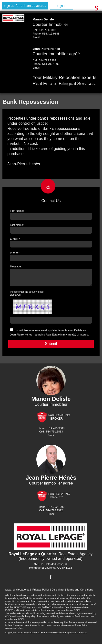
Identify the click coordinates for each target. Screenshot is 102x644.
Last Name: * (18, 225)
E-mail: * (15, 239)
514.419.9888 (51, 34)
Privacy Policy (41, 592)
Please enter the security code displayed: (27, 296)
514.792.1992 (48, 60)
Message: (16, 266)
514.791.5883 (48, 30)
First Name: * (18, 211)
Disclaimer (58, 592)
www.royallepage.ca (17, 592)
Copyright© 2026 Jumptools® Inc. (23, 635)
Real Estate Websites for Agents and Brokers (64, 635)
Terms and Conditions (80, 592)
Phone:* (15, 253)
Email (36, 37)
